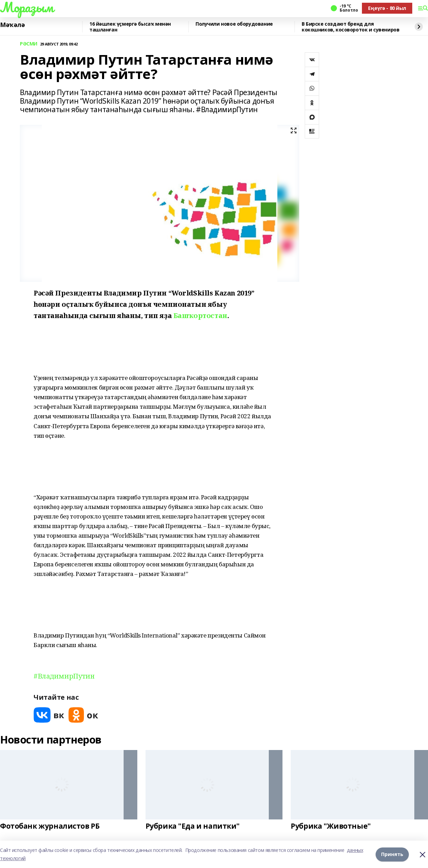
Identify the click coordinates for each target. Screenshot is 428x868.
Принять (392, 854)
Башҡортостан (200, 315)
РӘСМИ (29, 44)
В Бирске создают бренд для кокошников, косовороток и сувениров (350, 27)
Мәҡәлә (12, 25)
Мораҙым (27, 7)
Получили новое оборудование (234, 24)
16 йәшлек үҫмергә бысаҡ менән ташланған (130, 27)
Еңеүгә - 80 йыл (387, 8)
